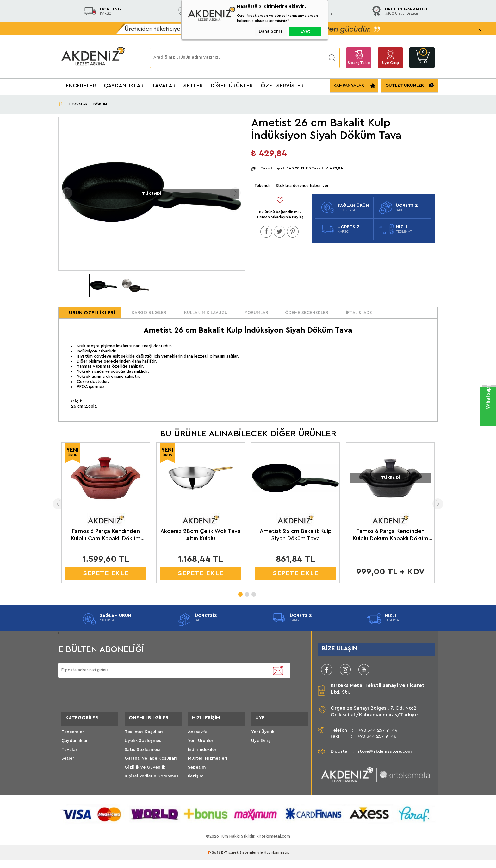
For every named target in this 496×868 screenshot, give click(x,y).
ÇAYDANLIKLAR (124, 86)
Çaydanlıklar (74, 751)
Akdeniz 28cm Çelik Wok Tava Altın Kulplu (201, 542)
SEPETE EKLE (106, 580)
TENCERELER (79, 86)
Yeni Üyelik (263, 743)
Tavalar (69, 760)
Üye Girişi (391, 63)
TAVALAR (164, 86)
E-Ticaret (230, 860)
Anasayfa (198, 743)
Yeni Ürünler (201, 751)
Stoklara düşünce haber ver (302, 185)
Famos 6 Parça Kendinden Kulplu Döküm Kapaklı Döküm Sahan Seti (391, 542)
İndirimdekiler (202, 760)
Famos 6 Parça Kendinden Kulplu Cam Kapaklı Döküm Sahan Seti (106, 542)
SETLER (193, 86)
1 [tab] (240, 599)
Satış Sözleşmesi (143, 760)
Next (448, 511)
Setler (68, 769)
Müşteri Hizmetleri (208, 769)
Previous (48, 511)
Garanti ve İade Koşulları (151, 769)
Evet (305, 31)
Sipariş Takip (359, 63)
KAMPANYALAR (349, 86)
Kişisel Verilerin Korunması (152, 787)
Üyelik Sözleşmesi (144, 751)
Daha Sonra (271, 31)
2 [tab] (247, 599)
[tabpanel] (106, 522)
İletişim (196, 787)
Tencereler (73, 743)
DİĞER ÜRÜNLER (232, 86)
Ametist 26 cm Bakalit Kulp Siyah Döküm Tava (296, 542)
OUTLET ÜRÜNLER (405, 86)
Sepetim (197, 778)
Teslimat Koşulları (144, 743)
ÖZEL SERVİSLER (282, 86)
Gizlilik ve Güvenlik (145, 778)
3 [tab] (253, 599)
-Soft (214, 860)
